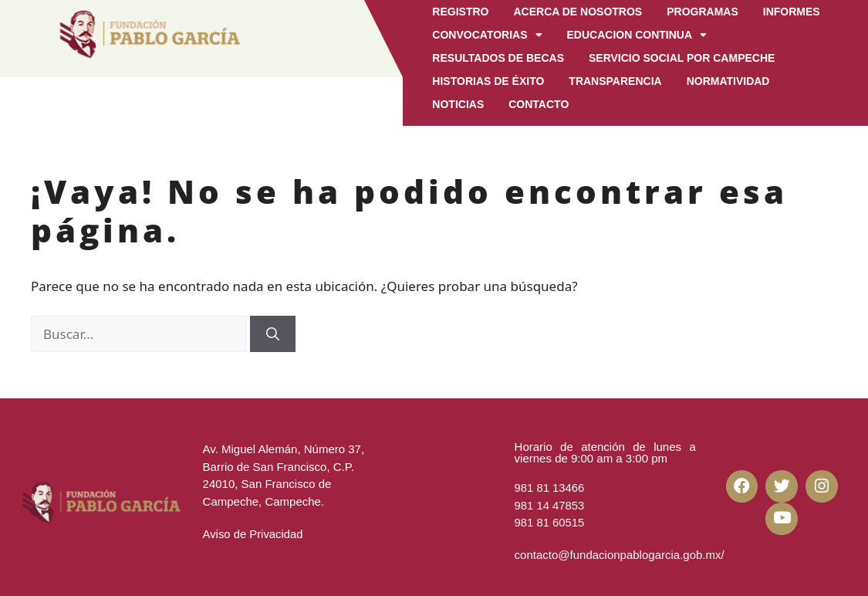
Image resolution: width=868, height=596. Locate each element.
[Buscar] (273, 334)
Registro (460, 12)
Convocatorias (487, 35)
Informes (792, 12)
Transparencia (615, 81)
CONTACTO (539, 104)
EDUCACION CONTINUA (637, 35)
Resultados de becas (498, 58)
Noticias (458, 104)
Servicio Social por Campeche (682, 58)
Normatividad (728, 81)
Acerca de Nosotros (578, 12)
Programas (703, 12)
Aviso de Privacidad (253, 534)
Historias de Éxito (488, 81)
